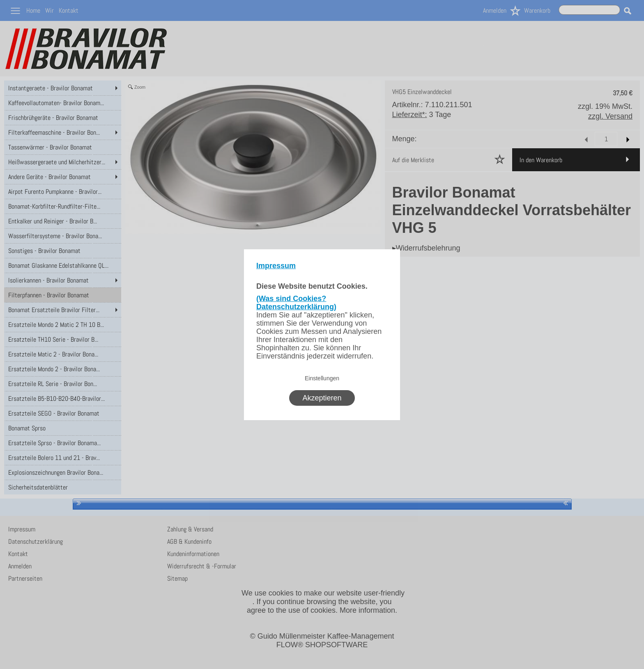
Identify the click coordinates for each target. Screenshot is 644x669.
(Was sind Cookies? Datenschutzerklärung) (296, 303)
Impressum (276, 266)
